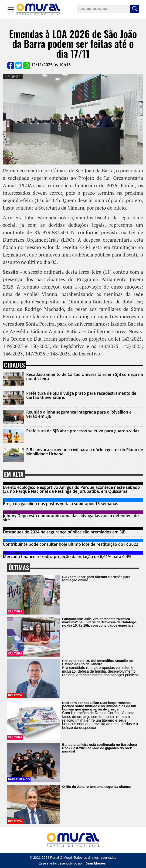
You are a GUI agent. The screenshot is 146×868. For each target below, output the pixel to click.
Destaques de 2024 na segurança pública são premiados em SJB (64, 532)
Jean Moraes (96, 863)
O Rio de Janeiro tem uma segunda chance (96, 787)
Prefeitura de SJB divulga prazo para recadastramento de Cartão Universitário (81, 395)
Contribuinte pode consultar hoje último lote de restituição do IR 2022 (71, 544)
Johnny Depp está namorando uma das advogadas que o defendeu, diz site (71, 518)
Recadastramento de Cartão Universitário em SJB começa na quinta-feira (85, 376)
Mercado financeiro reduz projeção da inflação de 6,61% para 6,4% (67, 557)
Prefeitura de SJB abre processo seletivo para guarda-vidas (83, 431)
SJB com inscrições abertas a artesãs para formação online (96, 579)
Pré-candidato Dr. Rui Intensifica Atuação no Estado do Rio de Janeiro (97, 662)
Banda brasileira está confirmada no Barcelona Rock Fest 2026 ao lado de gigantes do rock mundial (100, 748)
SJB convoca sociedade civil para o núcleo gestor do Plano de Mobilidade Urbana (85, 452)
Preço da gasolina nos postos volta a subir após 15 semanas (61, 504)
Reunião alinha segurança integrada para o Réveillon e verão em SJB (79, 414)
